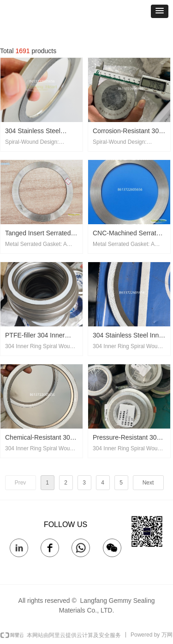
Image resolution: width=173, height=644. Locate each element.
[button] (160, 11)
